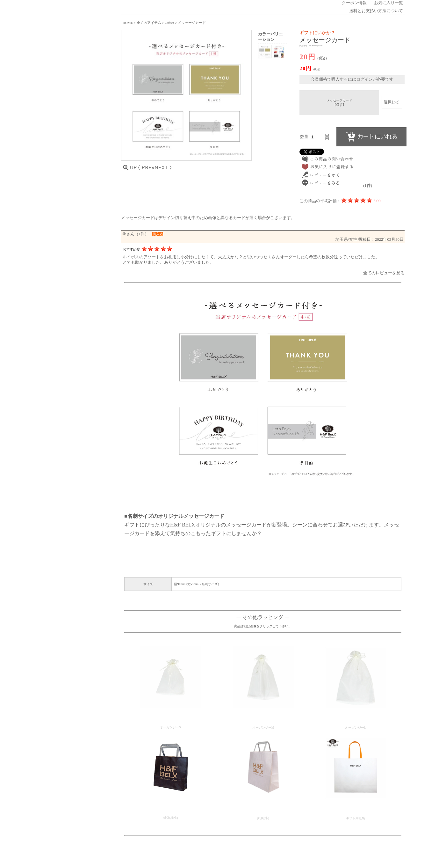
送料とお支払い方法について (376, 11)
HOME (128, 23)
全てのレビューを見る (384, 273)
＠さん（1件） (135, 234)
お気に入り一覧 (388, 3)
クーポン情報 (354, 3)
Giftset (169, 23)
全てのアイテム (149, 23)
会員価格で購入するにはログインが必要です (352, 79)
